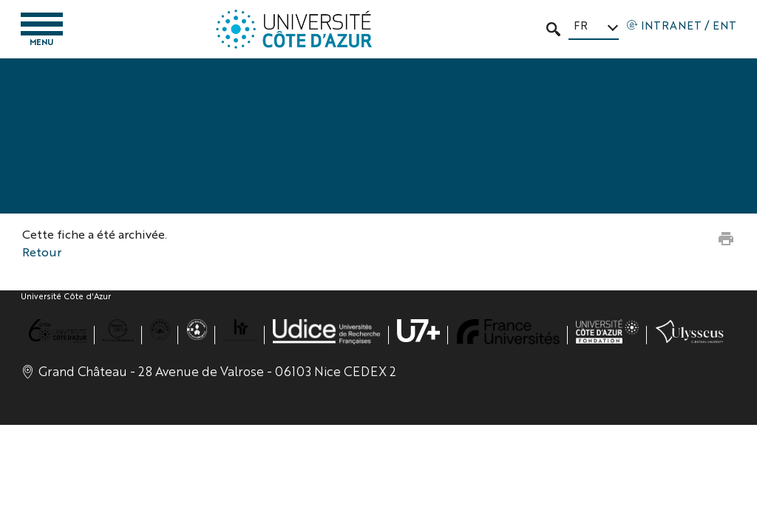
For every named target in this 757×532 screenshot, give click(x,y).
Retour (42, 252)
